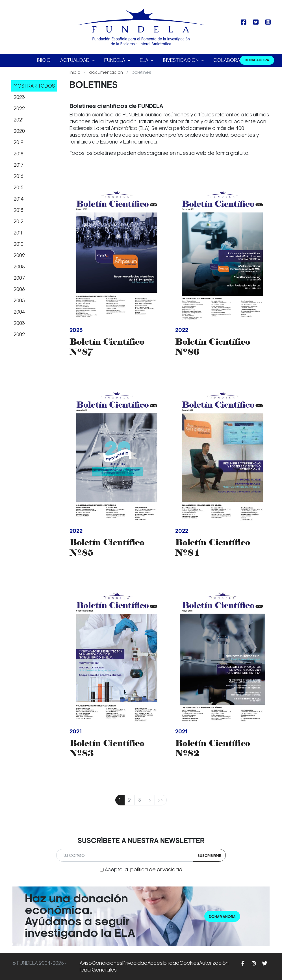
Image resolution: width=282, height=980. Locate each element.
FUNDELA (115, 60)
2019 (19, 142)
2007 (19, 278)
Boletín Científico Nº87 (107, 347)
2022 (19, 108)
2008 (19, 267)
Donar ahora (222, 917)
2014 (19, 199)
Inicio (44, 60)
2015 (19, 188)
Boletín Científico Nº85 (107, 547)
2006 (19, 289)
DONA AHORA (257, 60)
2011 (18, 233)
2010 (19, 244)
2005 (19, 301)
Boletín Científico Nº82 (213, 748)
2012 (19, 221)
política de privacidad (156, 870)
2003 (19, 323)
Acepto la (144, 870)
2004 (19, 312)
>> (161, 800)
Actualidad (75, 60)
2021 (19, 120)
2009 (19, 255)
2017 (19, 165)
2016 (19, 176)
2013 (19, 210)
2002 (19, 334)
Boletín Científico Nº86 (213, 347)
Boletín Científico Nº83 (107, 748)
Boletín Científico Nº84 (213, 547)
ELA (145, 60)
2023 (19, 97)
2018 (19, 154)
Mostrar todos (34, 86)
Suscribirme (209, 856)
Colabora (227, 60)
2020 (19, 131)
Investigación (181, 60)
